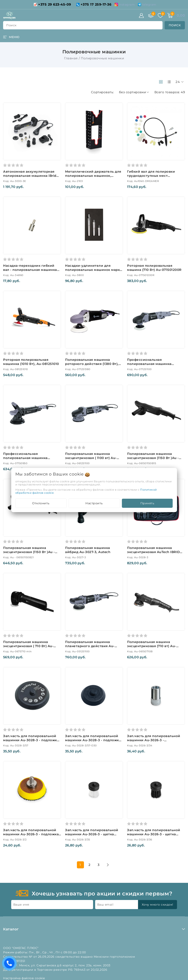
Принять (147, 503)
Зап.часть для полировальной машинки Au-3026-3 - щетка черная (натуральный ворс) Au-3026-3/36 (155, 836)
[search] (175, 25)
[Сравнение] (151, 16)
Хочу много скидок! (158, 905)
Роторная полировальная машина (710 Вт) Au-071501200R (154, 268)
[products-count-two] (161, 82)
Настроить (94, 503)
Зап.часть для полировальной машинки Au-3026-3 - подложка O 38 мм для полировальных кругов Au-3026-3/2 (31, 836)
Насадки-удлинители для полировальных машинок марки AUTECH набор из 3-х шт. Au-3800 (94, 272)
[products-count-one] (169, 82)
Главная (71, 58)
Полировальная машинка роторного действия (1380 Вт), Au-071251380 (92, 364)
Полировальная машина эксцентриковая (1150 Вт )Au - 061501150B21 (29, 552)
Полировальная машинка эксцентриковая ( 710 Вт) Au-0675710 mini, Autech (28, 646)
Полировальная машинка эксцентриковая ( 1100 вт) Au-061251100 (91, 458)
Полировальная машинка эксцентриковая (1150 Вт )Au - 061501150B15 (153, 458)
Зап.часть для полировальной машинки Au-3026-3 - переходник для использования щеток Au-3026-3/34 (155, 742)
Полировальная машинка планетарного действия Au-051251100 (90, 646)
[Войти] (141, 16)
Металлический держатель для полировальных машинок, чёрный (93, 176)
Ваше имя (21, 905)
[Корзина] (170, 16)
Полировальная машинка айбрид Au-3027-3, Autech (88, 550)
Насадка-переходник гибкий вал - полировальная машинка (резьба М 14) (30, 270)
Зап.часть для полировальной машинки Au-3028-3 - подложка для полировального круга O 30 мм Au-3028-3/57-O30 (93, 742)
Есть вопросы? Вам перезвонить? (10, 965)
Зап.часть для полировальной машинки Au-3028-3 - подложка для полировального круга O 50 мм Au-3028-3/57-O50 (31, 742)
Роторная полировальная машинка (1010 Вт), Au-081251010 (31, 362)
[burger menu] (11, 37)
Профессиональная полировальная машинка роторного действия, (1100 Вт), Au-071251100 (154, 366)
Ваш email (105, 905)
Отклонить (41, 503)
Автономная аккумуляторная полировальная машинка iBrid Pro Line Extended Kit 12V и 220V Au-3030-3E (31, 178)
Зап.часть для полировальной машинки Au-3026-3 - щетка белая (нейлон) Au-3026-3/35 (92, 834)
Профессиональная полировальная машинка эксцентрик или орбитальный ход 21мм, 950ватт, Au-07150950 (30, 460)
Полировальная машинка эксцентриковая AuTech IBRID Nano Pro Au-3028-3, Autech (153, 552)
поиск (11, 25)
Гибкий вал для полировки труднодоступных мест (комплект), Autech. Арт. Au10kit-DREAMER (156, 178)
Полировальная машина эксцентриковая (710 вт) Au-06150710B (152, 646)
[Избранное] (160, 16)
